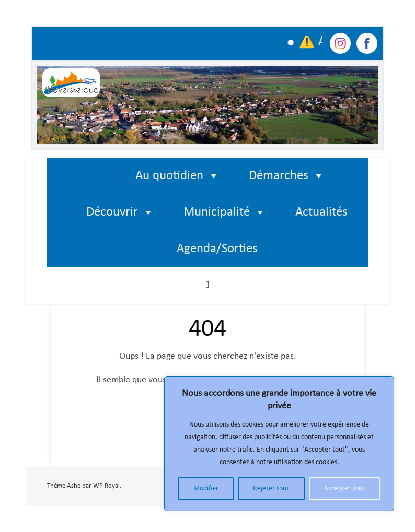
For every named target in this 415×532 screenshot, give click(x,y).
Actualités (321, 212)
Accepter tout (344, 488)
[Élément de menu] (98, 176)
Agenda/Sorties (217, 249)
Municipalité (225, 212)
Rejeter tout (271, 488)
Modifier (206, 488)
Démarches (287, 176)
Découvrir (120, 212)
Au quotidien (177, 176)
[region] (279, 444)
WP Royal (106, 486)
